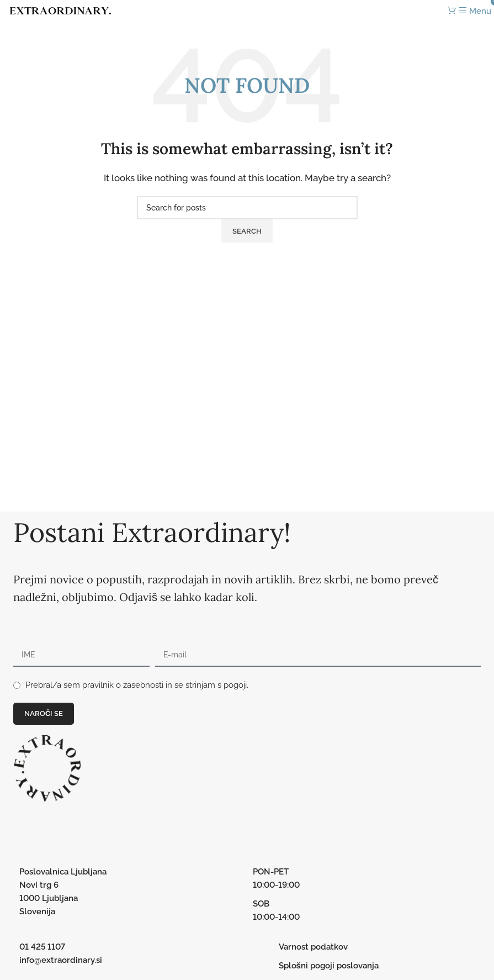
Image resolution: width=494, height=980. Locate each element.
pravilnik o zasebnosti (123, 685)
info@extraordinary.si (61, 960)
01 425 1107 (42, 947)
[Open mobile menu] (475, 11)
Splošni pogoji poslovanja (329, 966)
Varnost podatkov (313, 947)
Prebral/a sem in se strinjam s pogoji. (137, 685)
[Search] (247, 208)
